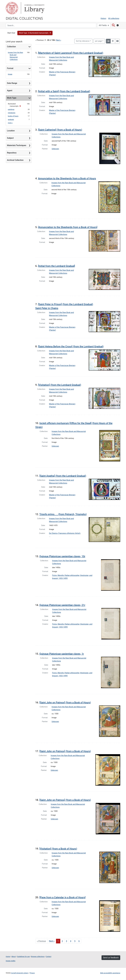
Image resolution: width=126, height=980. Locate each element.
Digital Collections (24, 18)
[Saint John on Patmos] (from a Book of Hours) (65, 703)
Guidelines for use (23, 956)
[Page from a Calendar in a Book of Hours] (62, 897)
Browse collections (38, 956)
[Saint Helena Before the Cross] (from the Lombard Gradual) (71, 346)
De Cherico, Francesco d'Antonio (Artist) (65, 533)
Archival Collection (15, 160)
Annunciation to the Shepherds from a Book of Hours (67, 178)
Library (34, 8)
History (103, 18)
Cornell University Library (20, 973)
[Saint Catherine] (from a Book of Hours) (60, 130)
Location (11, 131)
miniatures (12, 113)
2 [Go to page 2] (62, 941)
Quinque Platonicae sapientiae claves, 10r (62, 556)
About (14, 956)
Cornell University (12, 8)
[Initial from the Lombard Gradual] (57, 266)
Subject (10, 138)
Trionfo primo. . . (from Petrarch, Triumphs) (63, 514)
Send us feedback (111, 958)
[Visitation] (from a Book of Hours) (58, 849)
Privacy (32, 973)
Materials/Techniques (17, 145)
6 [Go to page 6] (79, 941)
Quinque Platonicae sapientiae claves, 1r (62, 654)
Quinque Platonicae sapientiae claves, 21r (62, 605)
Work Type (12, 98)
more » (10, 123)
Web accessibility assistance (110, 973)
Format (10, 68)
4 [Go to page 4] (71, 941)
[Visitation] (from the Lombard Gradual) (60, 385)
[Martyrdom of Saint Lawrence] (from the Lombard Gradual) (71, 53)
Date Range (12, 83)
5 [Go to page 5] (75, 941)
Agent (10, 91)
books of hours (13, 116)
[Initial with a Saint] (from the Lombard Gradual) (64, 91)
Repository (12, 153)
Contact (49, 956)
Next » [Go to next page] (52, 941)
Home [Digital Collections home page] (8, 956)
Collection (11, 47)
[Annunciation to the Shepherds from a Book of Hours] (68, 227)
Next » (59, 40)
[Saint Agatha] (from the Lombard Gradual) (63, 476)
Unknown (55, 149)
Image (10, 74)
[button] (35, 33)
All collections (114, 18)
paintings (11, 109)
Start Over (11, 33)
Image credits (11, 961)
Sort (83, 41)
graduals (11, 119)
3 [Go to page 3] (67, 941)
